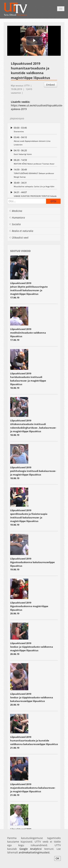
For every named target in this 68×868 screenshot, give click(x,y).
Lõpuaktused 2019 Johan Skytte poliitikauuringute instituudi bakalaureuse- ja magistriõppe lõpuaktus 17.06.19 (29, 290)
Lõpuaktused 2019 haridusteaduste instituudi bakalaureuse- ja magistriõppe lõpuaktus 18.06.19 (28, 381)
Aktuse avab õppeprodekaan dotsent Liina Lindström (35, 141)
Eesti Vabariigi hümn (35, 152)
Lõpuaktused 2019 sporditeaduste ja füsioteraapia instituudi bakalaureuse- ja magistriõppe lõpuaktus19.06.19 (29, 517)
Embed (51, 85)
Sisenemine (35, 129)
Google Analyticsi (31, 849)
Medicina (16, 211)
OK (57, 858)
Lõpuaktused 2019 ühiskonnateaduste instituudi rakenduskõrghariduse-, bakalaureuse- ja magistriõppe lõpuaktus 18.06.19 (33, 428)
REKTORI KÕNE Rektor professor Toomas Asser (35, 162)
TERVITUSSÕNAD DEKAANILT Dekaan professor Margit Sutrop (35, 173)
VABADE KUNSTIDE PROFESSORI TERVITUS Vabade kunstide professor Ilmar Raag (35, 196)
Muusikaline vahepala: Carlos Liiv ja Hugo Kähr (35, 184)
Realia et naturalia (21, 231)
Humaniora (17, 218)
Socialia (15, 224)
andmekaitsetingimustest (34, 852)
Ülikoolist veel (19, 238)
